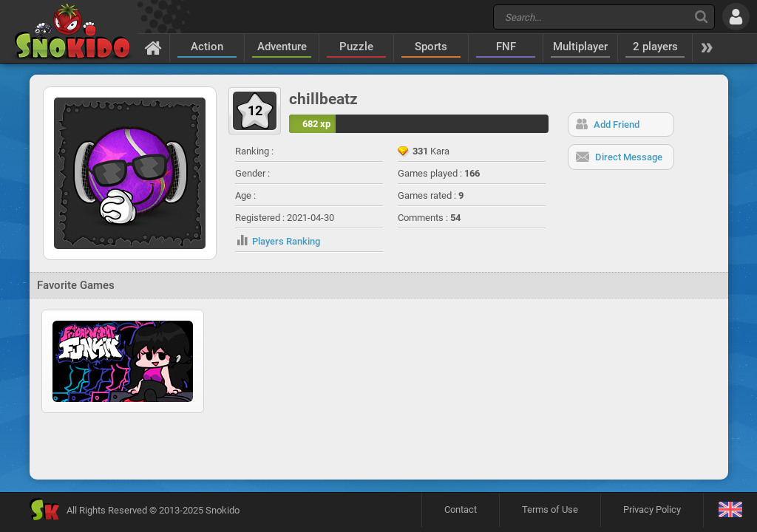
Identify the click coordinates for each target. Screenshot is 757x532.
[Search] (701, 17)
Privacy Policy (652, 509)
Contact (461, 509)
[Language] (730, 510)
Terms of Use (550, 509)
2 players (655, 47)
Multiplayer (580, 47)
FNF (506, 47)
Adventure (282, 47)
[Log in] (736, 17)
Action (207, 47)
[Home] (153, 47)
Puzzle (356, 47)
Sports (431, 47)
